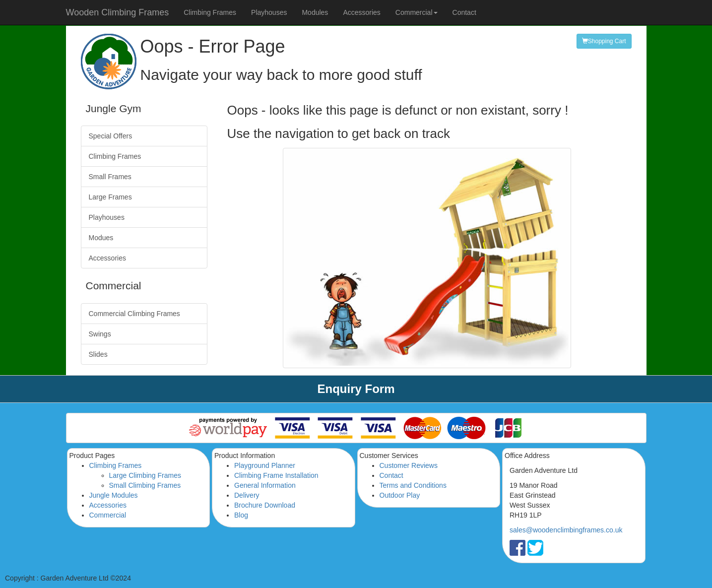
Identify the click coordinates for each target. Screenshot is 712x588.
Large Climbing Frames (145, 475)
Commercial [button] (417, 12)
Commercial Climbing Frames (134, 314)
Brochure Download (265, 505)
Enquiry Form (356, 389)
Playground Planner (265, 465)
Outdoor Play (400, 495)
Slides (98, 354)
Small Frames (110, 177)
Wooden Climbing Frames (118, 12)
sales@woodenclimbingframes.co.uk (566, 530)
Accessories (361, 12)
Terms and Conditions (413, 485)
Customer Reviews (409, 465)
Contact (464, 12)
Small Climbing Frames (145, 485)
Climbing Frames (210, 12)
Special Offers (111, 136)
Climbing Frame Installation (276, 475)
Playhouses (269, 12)
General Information (265, 485)
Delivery (247, 495)
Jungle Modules (114, 495)
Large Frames (110, 197)
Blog (241, 515)
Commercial (108, 515)
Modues (101, 238)
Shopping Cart (604, 41)
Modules (315, 12)
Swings (100, 334)
